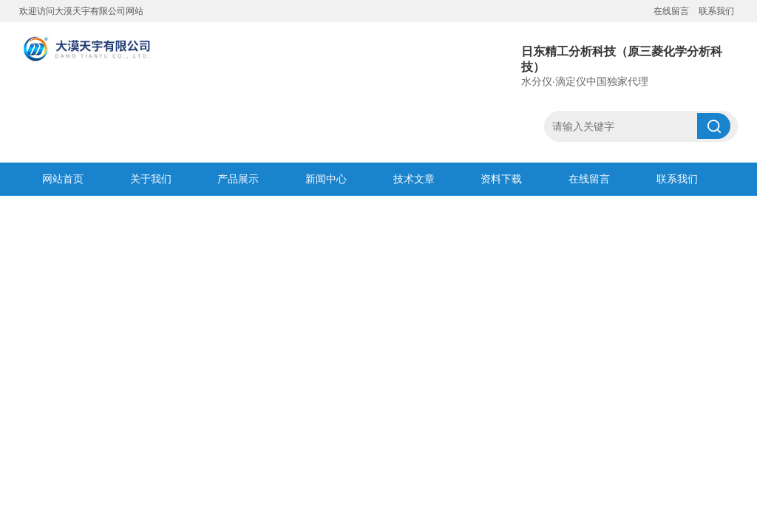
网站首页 (63, 179)
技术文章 (414, 179)
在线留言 (671, 11)
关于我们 (151, 179)
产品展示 (238, 179)
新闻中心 (326, 179)
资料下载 (501, 179)
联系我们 (716, 11)
